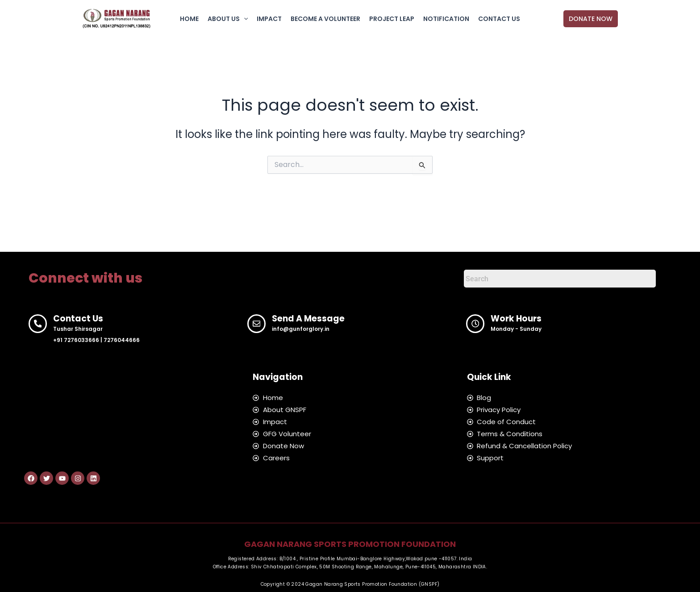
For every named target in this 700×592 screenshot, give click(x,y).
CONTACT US (499, 19)
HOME (189, 19)
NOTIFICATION (446, 19)
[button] (244, 19)
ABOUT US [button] (228, 19)
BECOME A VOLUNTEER (325, 19)
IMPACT (269, 19)
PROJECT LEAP (392, 19)
